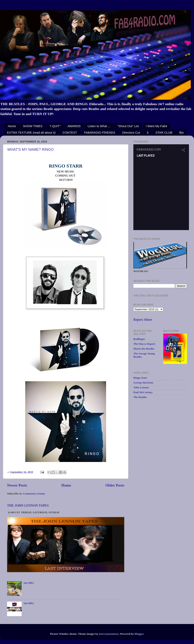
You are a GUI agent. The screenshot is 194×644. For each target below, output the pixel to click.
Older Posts (115, 485)
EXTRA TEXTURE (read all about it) (31, 132)
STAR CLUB (164, 132)
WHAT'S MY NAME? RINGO (31, 150)
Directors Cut (131, 132)
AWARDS (74, 126)
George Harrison (143, 383)
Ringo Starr (140, 378)
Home (12, 126)
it (148, 132)
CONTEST (70, 132)
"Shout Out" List (128, 126)
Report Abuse (143, 320)
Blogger (139, 634)
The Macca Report (144, 344)
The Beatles (140, 397)
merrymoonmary (109, 634)
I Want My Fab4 (157, 126)
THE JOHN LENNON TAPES (28, 505)
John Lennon (141, 387)
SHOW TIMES (33, 126)
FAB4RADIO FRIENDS (100, 132)
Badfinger (139, 339)
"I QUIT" (55, 126)
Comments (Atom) (34, 494)
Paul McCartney (143, 392)
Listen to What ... (99, 126)
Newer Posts (17, 485)
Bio (181, 132)
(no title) (29, 583)
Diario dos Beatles (144, 349)
